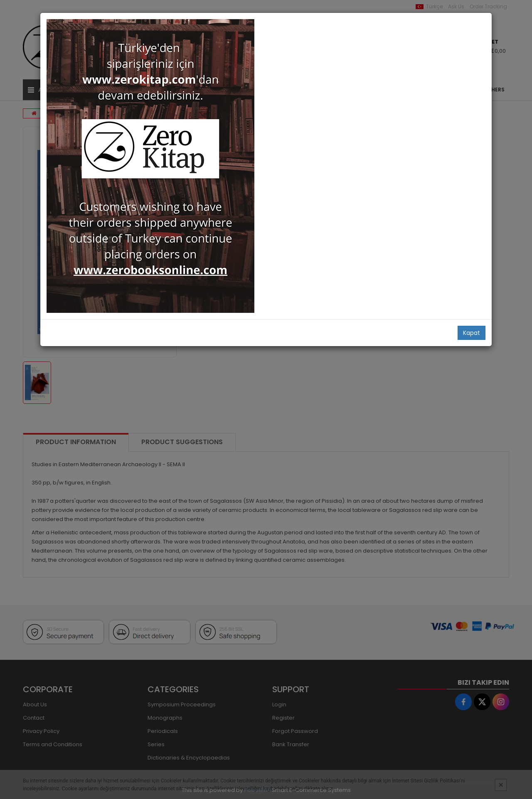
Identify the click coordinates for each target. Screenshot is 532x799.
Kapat (472, 333)
